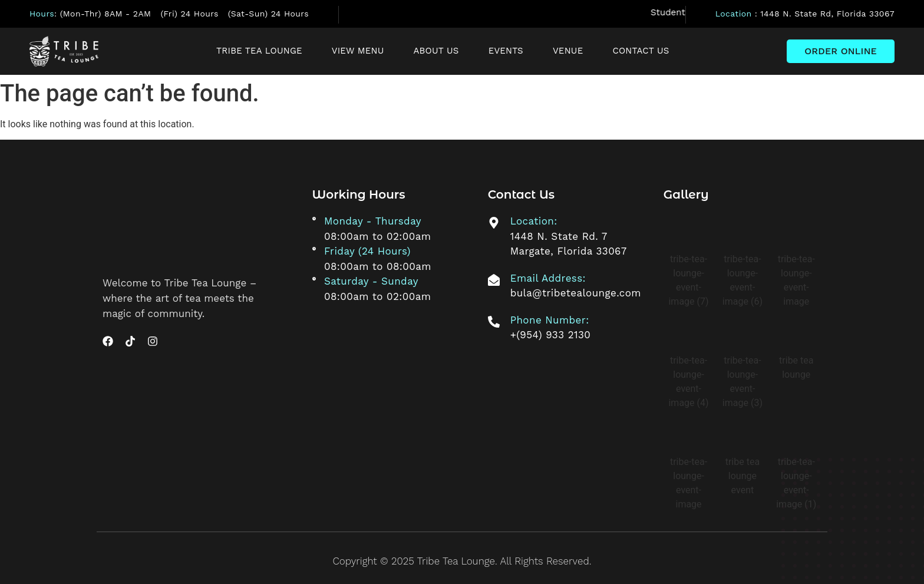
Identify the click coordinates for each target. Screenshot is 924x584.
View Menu (358, 51)
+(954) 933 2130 (551, 335)
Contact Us (641, 51)
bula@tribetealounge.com (576, 293)
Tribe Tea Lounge (259, 51)
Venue (568, 51)
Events (506, 51)
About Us (436, 51)
